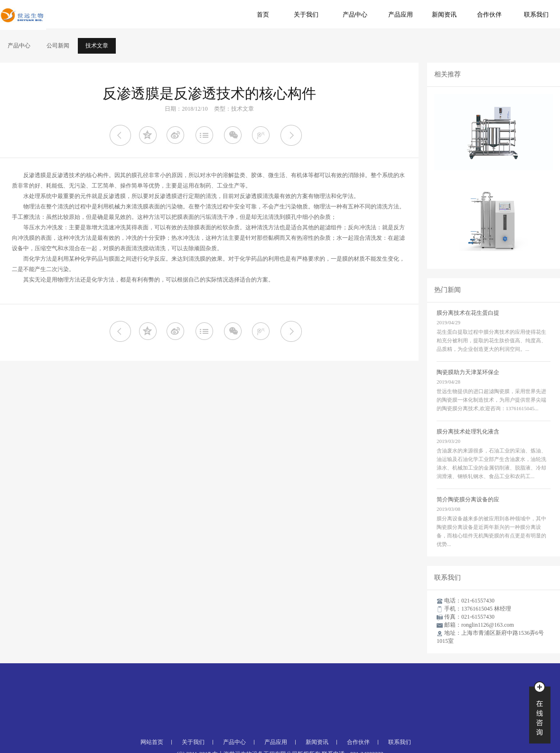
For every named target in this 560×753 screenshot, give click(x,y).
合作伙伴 (489, 14)
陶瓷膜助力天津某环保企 (468, 372)
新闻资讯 (444, 14)
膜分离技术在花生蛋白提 (468, 313)
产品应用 (401, 14)
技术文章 (97, 46)
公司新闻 (58, 46)
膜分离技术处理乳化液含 (468, 432)
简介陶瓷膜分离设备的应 (468, 499)
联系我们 (536, 14)
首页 (263, 14)
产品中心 (355, 14)
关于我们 (306, 14)
